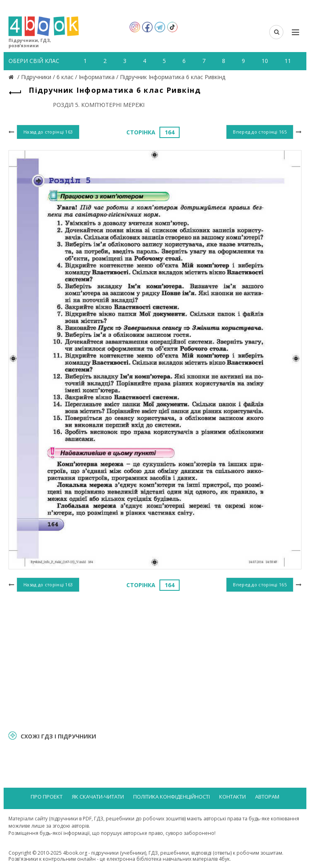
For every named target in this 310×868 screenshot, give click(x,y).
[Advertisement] (155, 660)
